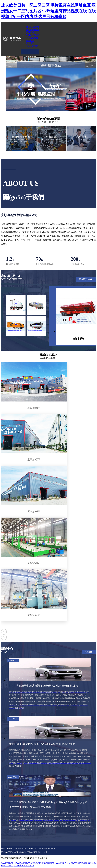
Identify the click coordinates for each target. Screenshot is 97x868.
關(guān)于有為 (32, 30)
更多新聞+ (89, 652)
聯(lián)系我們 (32, 46)
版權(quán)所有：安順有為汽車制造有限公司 (18, 849)
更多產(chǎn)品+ (86, 279)
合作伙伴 (30, 41)
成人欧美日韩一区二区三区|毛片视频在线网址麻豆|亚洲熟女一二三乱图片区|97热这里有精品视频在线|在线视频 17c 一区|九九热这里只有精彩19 (48, 11)
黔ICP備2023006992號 (47, 849)
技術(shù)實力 (32, 38)
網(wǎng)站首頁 (33, 27)
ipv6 (46, 852)
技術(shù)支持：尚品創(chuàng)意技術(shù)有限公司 (21, 852)
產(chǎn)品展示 (32, 35)
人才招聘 (30, 43)
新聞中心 (30, 32)
